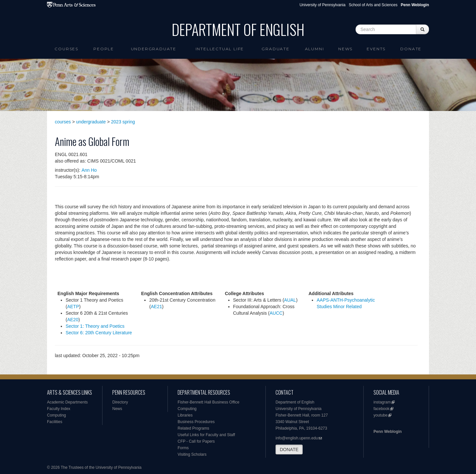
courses (63, 122)
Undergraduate (154, 49)
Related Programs (193, 428)
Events (376, 49)
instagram (382, 402)
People (104, 49)
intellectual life (220, 49)
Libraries (185, 415)
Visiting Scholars (192, 454)
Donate (411, 49)
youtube (381, 415)
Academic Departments (67, 402)
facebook (381, 409)
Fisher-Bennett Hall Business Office (208, 402)
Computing (56, 415)
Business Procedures (196, 422)
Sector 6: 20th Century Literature (99, 333)
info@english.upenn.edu (297, 438)
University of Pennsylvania (322, 5)
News (345, 49)
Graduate (275, 49)
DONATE (289, 450)
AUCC (276, 313)
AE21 (156, 307)
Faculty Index (59, 409)
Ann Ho (89, 170)
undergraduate (91, 122)
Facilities (55, 422)
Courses (66, 49)
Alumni (315, 49)
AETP (73, 307)
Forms (183, 448)
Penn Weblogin (388, 432)
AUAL (290, 300)
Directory (120, 402)
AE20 (73, 320)
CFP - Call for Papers (196, 441)
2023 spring (123, 122)
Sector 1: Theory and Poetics (95, 326)
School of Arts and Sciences (373, 5)
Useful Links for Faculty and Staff (206, 435)
